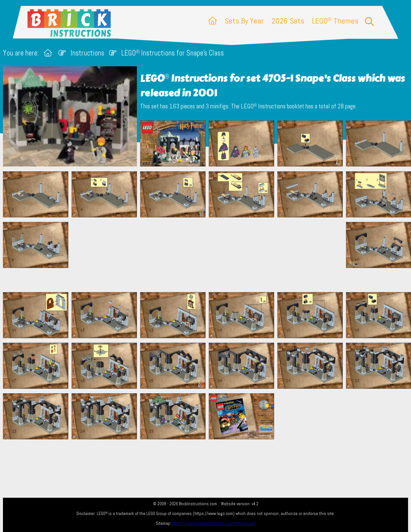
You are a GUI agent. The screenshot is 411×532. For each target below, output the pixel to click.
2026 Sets (288, 21)
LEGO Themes (335, 21)
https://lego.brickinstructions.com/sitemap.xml (214, 523)
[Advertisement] (209, 255)
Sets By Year (244, 21)
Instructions (87, 53)
